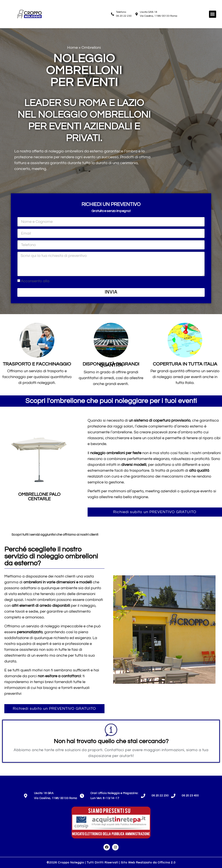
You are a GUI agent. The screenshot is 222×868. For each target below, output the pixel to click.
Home (73, 48)
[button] (213, 14)
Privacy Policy (62, 281)
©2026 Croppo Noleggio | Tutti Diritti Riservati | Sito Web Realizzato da (111, 863)
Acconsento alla (48, 281)
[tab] (111, 535)
